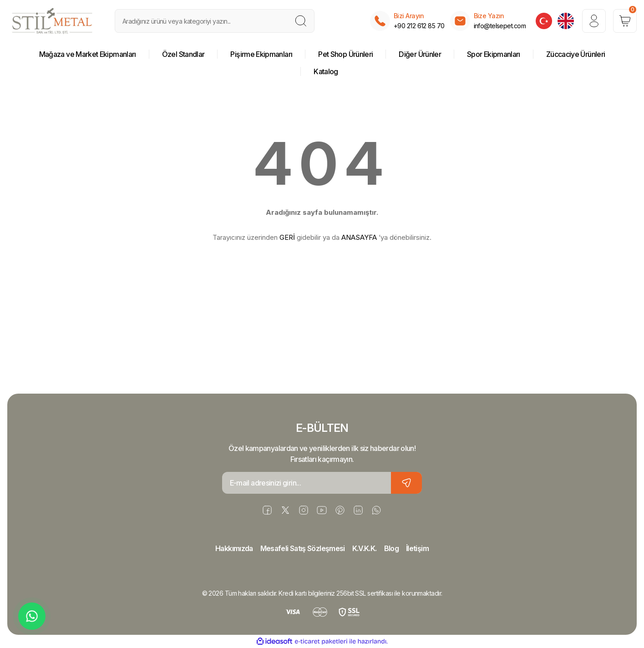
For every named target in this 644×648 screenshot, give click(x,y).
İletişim (417, 548)
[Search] (215, 21)
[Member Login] (594, 21)
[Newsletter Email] (322, 483)
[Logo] (52, 21)
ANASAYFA (359, 237)
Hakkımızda (234, 548)
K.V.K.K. (365, 548)
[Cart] (625, 21)
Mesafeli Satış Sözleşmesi (303, 548)
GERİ (287, 237)
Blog (391, 548)
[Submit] (406, 483)
